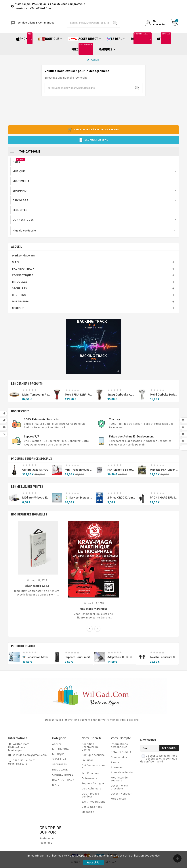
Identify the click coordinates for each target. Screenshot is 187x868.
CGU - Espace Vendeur (90, 798)
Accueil (17, 250)
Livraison (88, 763)
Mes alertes (118, 802)
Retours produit (121, 755)
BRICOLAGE (20, 285)
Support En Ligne (93, 787)
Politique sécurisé (93, 758)
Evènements (89, 782)
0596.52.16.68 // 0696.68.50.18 (22, 765)
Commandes (119, 760)
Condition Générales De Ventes (90, 750)
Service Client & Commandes (41, 25)
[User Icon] (156, 24)
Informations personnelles (119, 749)
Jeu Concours (91, 776)
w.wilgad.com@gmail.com (30, 758)
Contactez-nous (92, 810)
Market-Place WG (24, 259)
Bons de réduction (123, 776)
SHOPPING (19, 298)
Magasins (88, 815)
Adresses (117, 771)
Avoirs (115, 766)
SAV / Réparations (93, 805)
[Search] (115, 24)
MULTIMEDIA (20, 305)
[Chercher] (88, 24)
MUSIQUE (18, 311)
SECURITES (19, 291)
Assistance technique (47, 844)
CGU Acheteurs (91, 792)
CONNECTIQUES (23, 278)
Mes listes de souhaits (119, 782)
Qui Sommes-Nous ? (93, 770)
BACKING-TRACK (23, 272)
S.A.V (16, 265)
